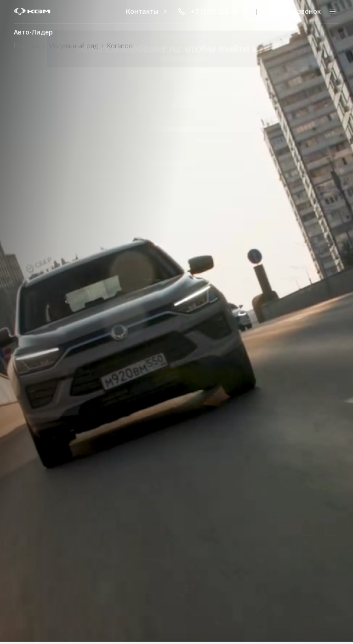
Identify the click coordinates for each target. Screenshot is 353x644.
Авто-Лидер (33, 32)
